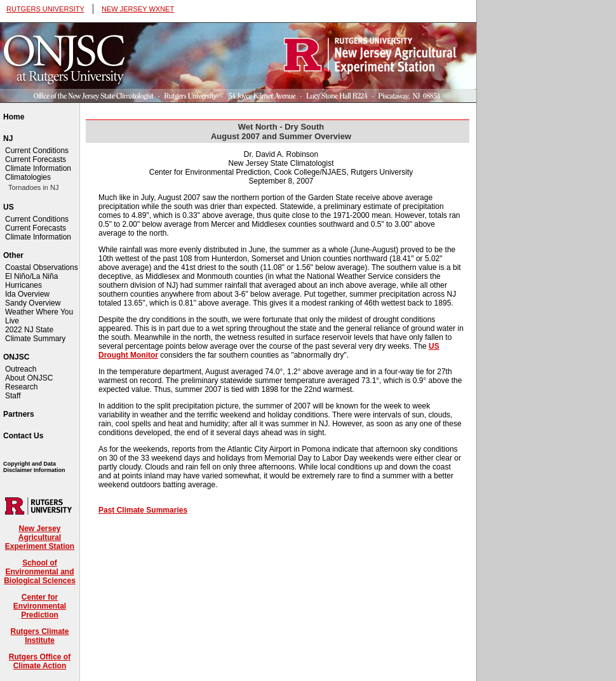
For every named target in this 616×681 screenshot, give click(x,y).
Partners (19, 414)
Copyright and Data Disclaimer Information (34, 467)
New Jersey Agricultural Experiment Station (40, 537)
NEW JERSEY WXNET (138, 9)
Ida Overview (27, 294)
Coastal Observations (42, 267)
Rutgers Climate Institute (39, 636)
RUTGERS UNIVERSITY (45, 9)
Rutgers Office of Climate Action (40, 661)
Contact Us (23, 436)
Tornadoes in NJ (34, 187)
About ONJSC (29, 378)
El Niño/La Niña (31, 276)
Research (21, 387)
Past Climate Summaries (143, 510)
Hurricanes (23, 285)
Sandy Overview (33, 303)
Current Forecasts (36, 159)
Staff (13, 396)
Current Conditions (37, 151)
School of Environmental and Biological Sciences (40, 572)
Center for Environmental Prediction (40, 606)
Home (14, 117)
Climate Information (38, 168)
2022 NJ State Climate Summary (35, 334)
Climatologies (28, 177)
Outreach (21, 369)
